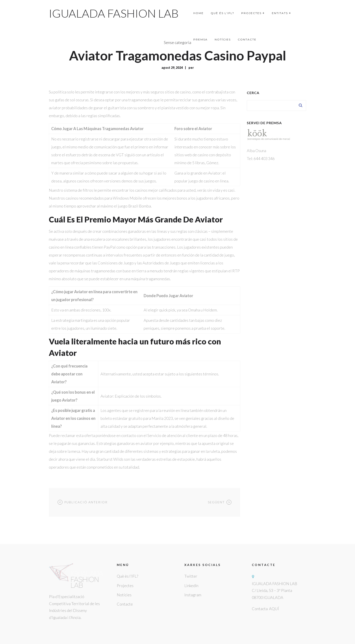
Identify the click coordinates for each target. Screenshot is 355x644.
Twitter (191, 576)
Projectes (125, 586)
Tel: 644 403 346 (261, 158)
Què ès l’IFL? (127, 576)
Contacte (125, 604)
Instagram (193, 595)
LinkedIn (191, 586)
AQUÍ (274, 609)
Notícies (124, 595)
